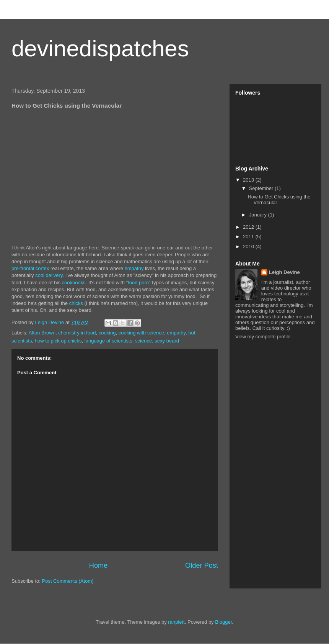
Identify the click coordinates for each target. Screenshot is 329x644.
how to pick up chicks (58, 341)
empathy (134, 268)
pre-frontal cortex (30, 268)
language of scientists (108, 341)
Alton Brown (42, 333)
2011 (249, 237)
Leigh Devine (284, 272)
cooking (107, 333)
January (259, 215)
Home (99, 565)
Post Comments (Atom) (68, 581)
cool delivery (49, 275)
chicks (76, 303)
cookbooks (74, 283)
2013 (249, 180)
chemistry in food (77, 333)
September (262, 188)
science (143, 341)
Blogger (223, 622)
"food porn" (138, 283)
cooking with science (141, 333)
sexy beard (167, 341)
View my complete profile (263, 337)
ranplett (176, 622)
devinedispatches (100, 48)
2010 (249, 247)
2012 (249, 227)
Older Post (202, 565)
